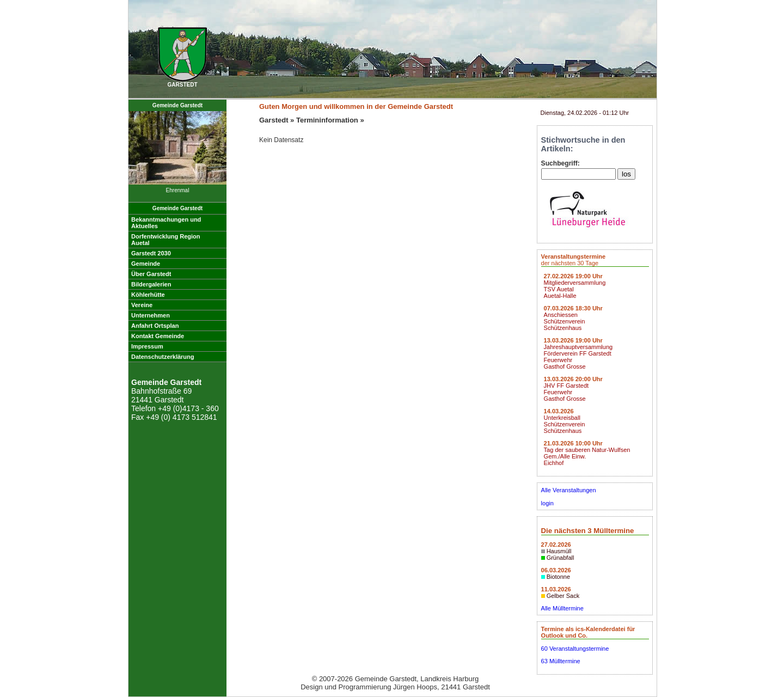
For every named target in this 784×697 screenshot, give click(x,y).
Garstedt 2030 (151, 253)
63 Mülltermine (561, 661)
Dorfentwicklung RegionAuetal (166, 240)
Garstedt (274, 120)
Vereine (142, 305)
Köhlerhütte (148, 295)
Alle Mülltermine (562, 608)
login (547, 503)
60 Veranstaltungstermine (575, 649)
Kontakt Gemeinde (158, 336)
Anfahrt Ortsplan (155, 326)
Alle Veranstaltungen (569, 490)
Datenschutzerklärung (163, 357)
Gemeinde (146, 264)
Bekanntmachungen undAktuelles (166, 223)
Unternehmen (151, 315)
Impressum (147, 346)
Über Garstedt (151, 274)
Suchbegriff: (561, 163)
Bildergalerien (151, 284)
